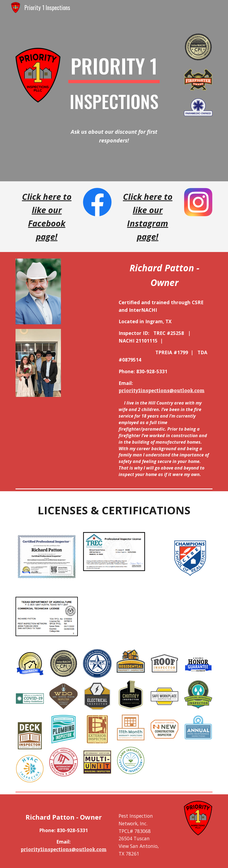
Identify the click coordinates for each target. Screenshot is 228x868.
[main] (114, 86)
